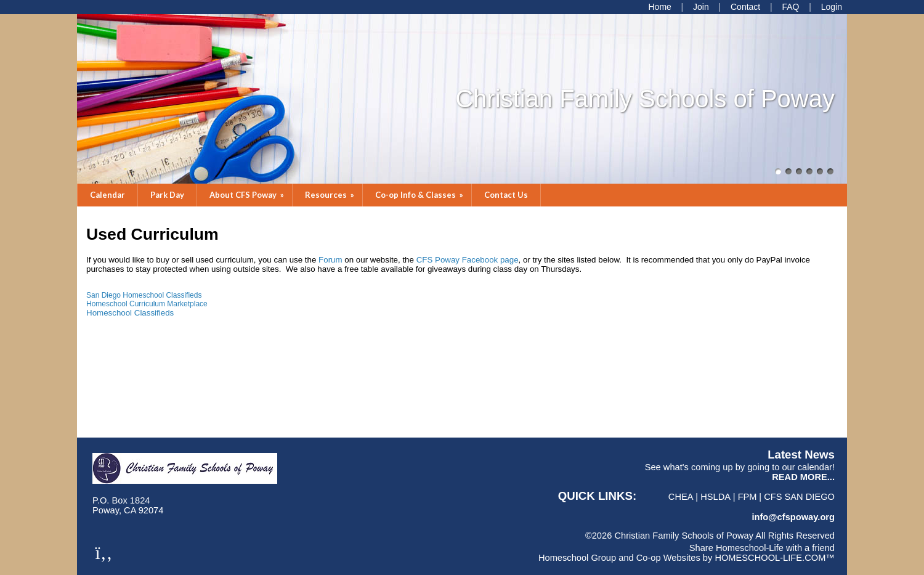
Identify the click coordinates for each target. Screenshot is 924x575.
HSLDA (715, 497)
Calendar (107, 195)
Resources (330, 195)
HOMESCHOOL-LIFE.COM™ (775, 558)
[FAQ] (790, 7)
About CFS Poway (248, 195)
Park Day (167, 195)
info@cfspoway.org (793, 517)
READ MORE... (803, 477)
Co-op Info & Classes (420, 195)
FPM (748, 497)
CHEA (681, 497)
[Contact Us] (745, 7)
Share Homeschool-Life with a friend (762, 548)
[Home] (659, 7)
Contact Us (506, 195)
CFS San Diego (799, 497)
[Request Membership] (701, 7)
